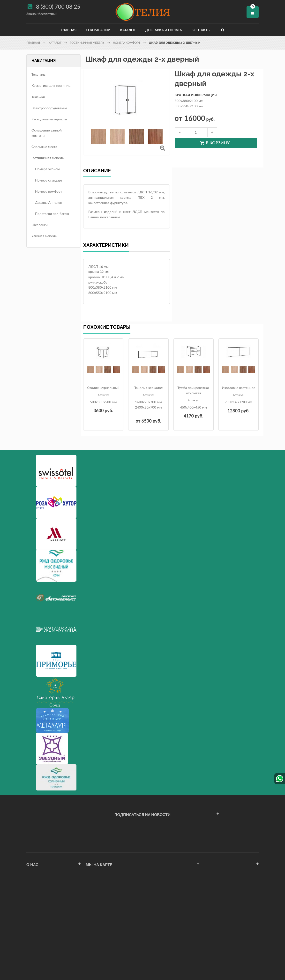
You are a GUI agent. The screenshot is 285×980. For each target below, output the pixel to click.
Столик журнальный (103, 388)
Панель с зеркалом (148, 388)
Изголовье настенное (239, 388)
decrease (180, 132)
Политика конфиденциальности (52, 935)
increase (212, 132)
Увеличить (162, 148)
